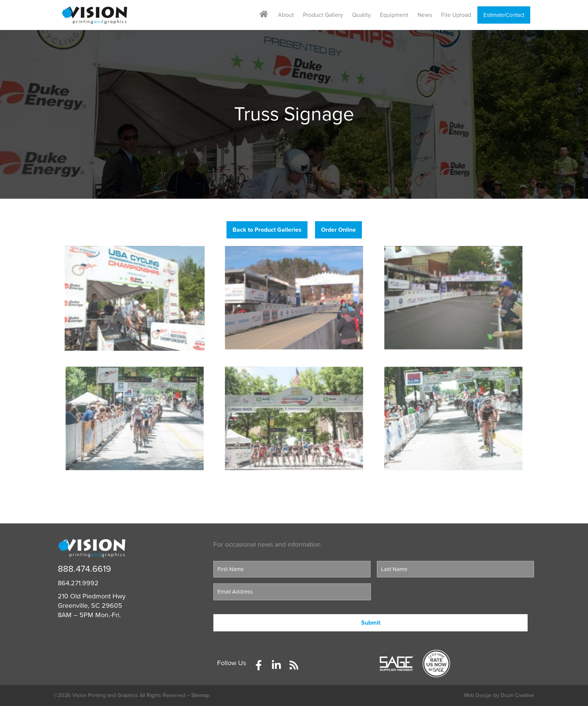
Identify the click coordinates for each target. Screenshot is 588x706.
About (286, 15)
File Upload (456, 15)
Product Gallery (323, 15)
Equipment (394, 15)
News (425, 15)
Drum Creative (517, 695)
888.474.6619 (84, 569)
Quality (361, 15)
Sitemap (200, 695)
